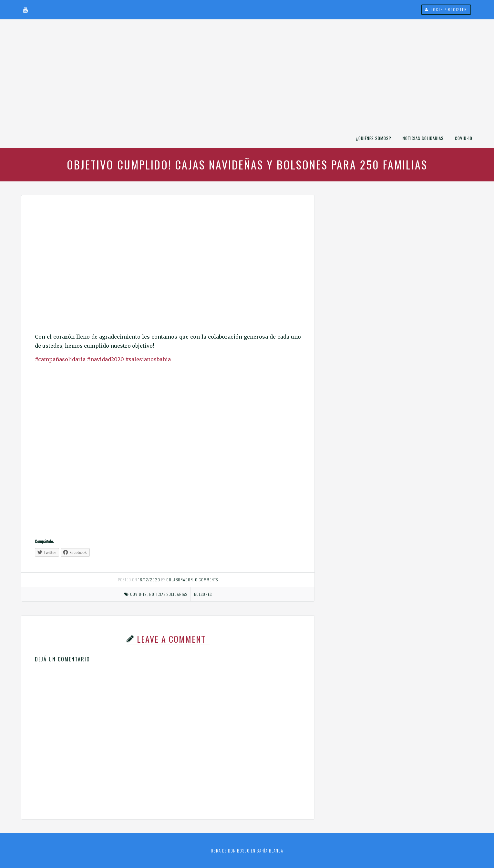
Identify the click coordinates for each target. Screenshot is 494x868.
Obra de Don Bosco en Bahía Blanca (247, 851)
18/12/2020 (149, 580)
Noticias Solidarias (423, 138)
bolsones (203, 594)
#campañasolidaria (61, 359)
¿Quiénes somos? (374, 138)
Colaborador (180, 580)
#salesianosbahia (148, 359)
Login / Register (449, 10)
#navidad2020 (105, 359)
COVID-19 (464, 138)
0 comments (206, 580)
